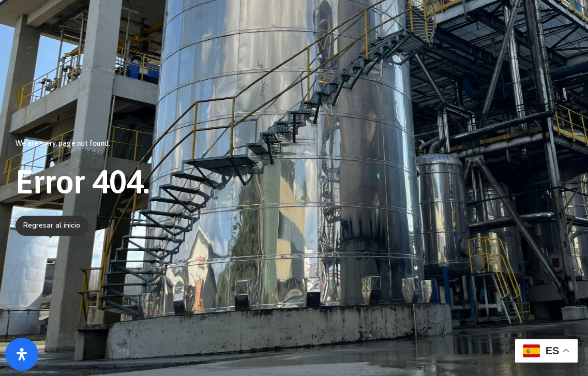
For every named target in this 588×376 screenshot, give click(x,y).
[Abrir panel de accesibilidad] (22, 354)
